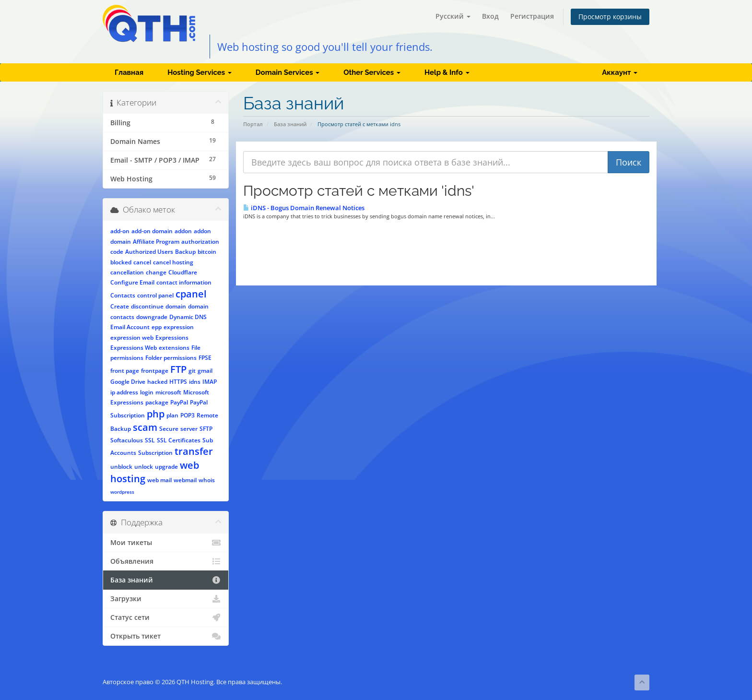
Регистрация (532, 16)
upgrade (166, 467)
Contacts (123, 295)
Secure (169, 429)
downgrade (152, 317)
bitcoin (207, 252)
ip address (124, 392)
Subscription (155, 453)
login (147, 392)
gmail (205, 371)
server (189, 429)
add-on (120, 231)
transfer (194, 451)
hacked (157, 382)
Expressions (172, 338)
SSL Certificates (179, 440)
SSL (150, 440)
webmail (185, 480)
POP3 (188, 415)
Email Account (130, 327)
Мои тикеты (166, 543)
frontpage (155, 371)
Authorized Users (149, 252)
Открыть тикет (166, 636)
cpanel (191, 294)
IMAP (210, 382)
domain (176, 306)
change (156, 272)
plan (172, 415)
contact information (184, 282)
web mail (159, 480)
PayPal (179, 402)
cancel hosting (173, 262)
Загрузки (166, 599)
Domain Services (288, 72)
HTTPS (178, 382)
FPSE (205, 358)
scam (145, 427)
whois (207, 480)
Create (120, 306)
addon (183, 231)
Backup (185, 252)
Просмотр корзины (610, 17)
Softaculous (127, 440)
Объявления (166, 561)
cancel (142, 262)
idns (195, 382)
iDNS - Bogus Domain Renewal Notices (304, 208)
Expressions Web (134, 348)
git (192, 371)
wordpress (122, 492)
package (157, 402)
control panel (155, 295)
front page (125, 371)
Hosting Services (200, 72)
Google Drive (128, 382)
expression (179, 327)
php (156, 414)
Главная (129, 72)
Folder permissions (171, 358)
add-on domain (152, 231)
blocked (121, 262)
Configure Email (132, 282)
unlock (144, 467)
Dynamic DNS (188, 317)
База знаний (290, 124)
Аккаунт (620, 72)
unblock (121, 467)
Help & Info (447, 72)
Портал (253, 124)
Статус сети (166, 617)
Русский (453, 16)
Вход (490, 16)
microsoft (168, 392)
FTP (178, 369)
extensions (174, 348)
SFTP (206, 429)
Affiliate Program (156, 242)
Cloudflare (183, 272)
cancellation (127, 272)
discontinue (147, 306)
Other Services (372, 72)
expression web (132, 338)
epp (157, 327)
